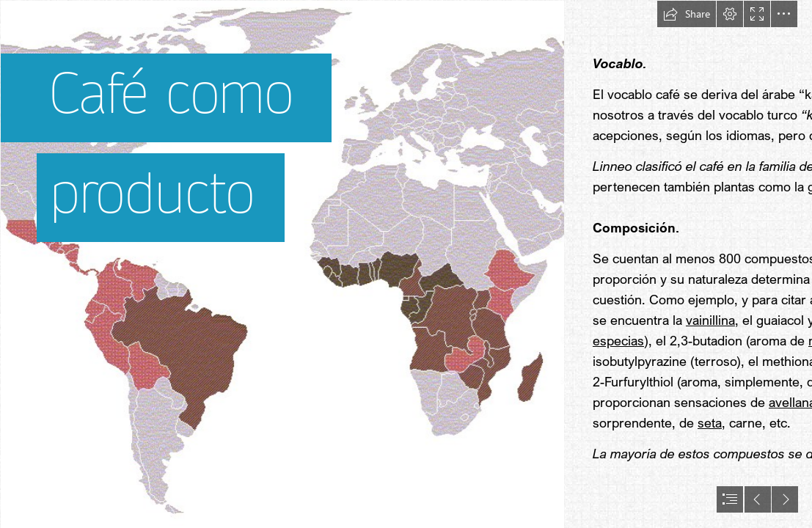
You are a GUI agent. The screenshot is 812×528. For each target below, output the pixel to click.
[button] (687, 14)
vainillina (710, 320)
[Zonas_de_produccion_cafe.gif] (282, 264)
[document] (406, 264)
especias (618, 340)
